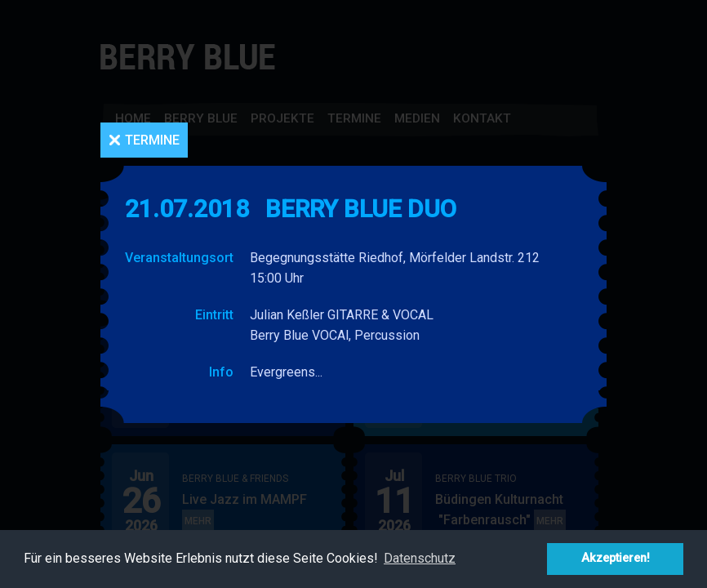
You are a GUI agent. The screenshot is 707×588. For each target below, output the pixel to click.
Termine (152, 140)
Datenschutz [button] (420, 558)
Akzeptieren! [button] (616, 558)
